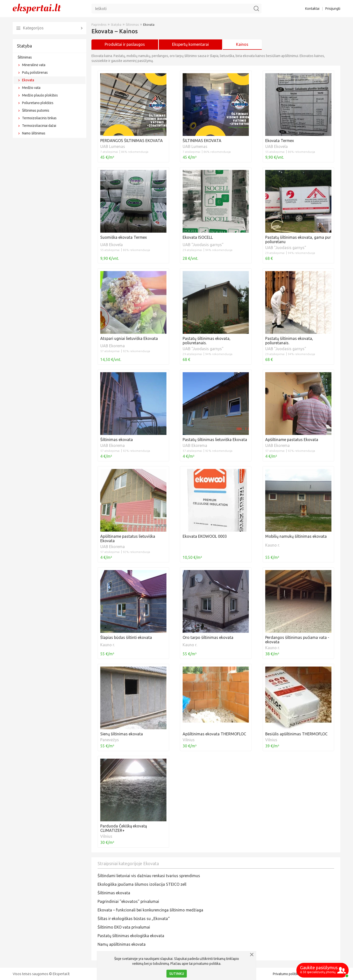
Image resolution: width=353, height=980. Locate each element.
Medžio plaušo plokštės (40, 95)
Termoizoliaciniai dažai (39, 126)
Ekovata (28, 80)
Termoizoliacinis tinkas (39, 118)
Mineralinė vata (34, 65)
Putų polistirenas (35, 72)
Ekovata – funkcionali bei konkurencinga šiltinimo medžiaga (150, 910)
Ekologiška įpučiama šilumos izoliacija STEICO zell (142, 884)
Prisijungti (333, 9)
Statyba (24, 46)
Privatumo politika (286, 974)
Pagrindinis (99, 25)
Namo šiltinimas (34, 133)
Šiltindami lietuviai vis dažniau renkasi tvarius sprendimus (149, 876)
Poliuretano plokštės (38, 103)
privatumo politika (207, 964)
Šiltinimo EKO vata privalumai (124, 927)
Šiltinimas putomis (36, 110)
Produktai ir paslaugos (125, 44)
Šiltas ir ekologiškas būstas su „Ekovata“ (134, 919)
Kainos (242, 44)
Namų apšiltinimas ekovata (122, 944)
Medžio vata (31, 88)
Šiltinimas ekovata (114, 893)
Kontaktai (312, 9)
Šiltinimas (25, 57)
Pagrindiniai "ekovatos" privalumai (128, 901)
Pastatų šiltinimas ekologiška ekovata (131, 936)
